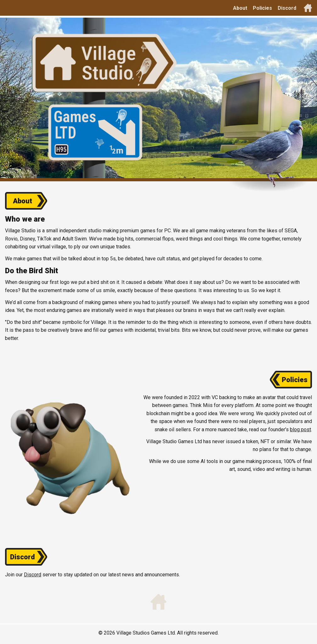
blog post (300, 429)
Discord (287, 8)
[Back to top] (308, 8)
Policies (262, 8)
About (240, 8)
